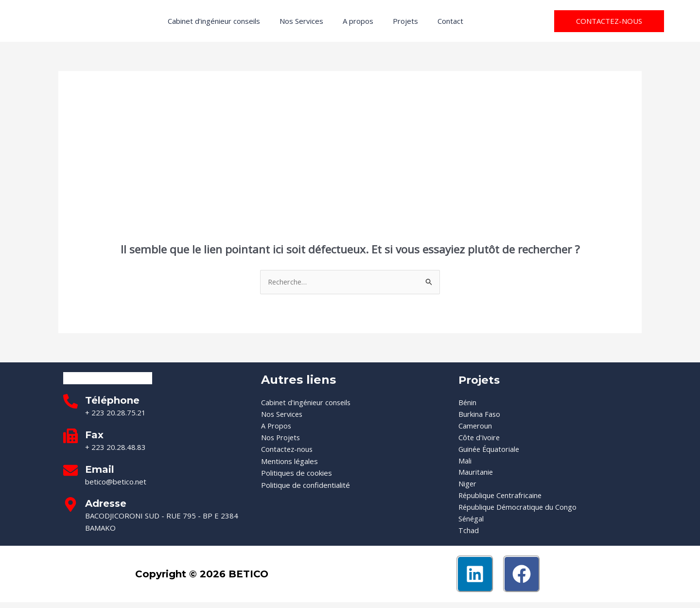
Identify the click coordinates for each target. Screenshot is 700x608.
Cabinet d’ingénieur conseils (214, 21)
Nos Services (301, 21)
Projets (405, 21)
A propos (358, 21)
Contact (450, 21)
